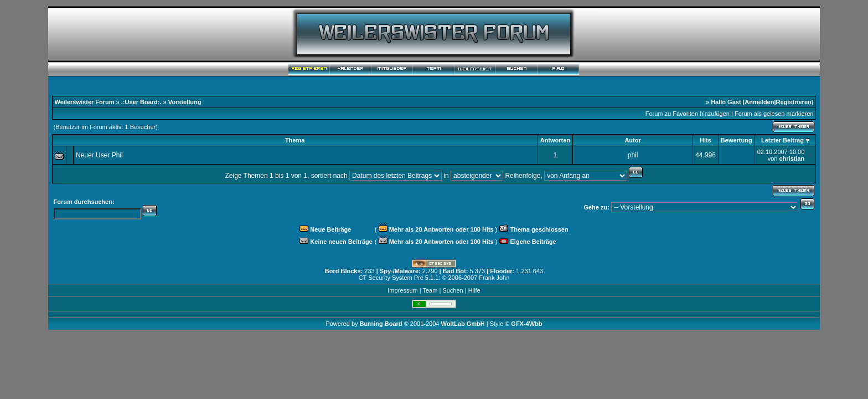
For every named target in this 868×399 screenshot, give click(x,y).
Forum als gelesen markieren (774, 114)
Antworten (555, 140)
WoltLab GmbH (463, 324)
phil (633, 155)
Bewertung (737, 140)
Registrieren (794, 102)
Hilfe (474, 290)
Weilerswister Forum (85, 102)
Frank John (494, 278)
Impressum (402, 290)
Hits (706, 140)
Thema (295, 140)
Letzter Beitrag (782, 140)
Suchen (453, 290)
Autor (632, 140)
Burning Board (382, 324)
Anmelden (759, 102)
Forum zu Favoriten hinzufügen (688, 114)
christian (792, 158)
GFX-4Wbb (526, 324)
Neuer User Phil (99, 155)
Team (430, 290)
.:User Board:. (141, 102)
